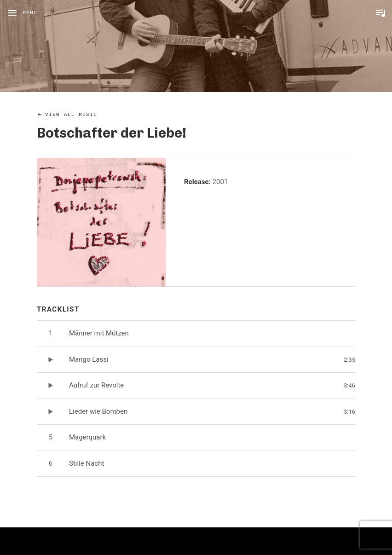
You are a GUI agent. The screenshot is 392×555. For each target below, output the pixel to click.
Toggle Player (380, 13)
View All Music (71, 115)
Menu (30, 13)
